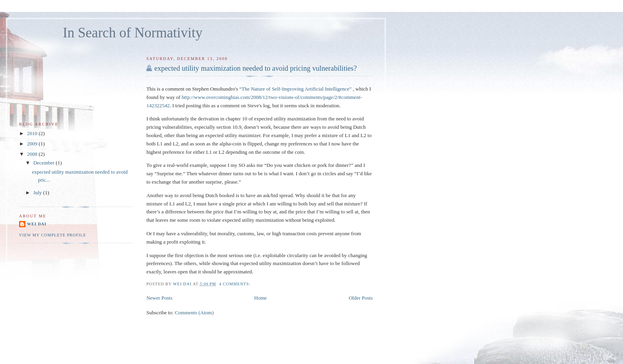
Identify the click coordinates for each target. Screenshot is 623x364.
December (45, 163)
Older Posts (361, 298)
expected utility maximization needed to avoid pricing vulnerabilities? (255, 68)
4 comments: (235, 284)
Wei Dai (37, 224)
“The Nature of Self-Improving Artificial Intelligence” (296, 89)
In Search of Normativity (133, 33)
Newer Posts (159, 298)
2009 (33, 144)
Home (261, 298)
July (38, 193)
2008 (33, 154)
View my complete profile (53, 235)
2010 (33, 133)
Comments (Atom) (194, 313)
